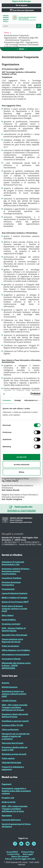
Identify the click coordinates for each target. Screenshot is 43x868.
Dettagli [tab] (18, 400)
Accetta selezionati (21, 464)
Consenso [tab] (7, 400)
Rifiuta (21, 472)
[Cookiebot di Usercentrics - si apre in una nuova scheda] (31, 394)
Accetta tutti (21, 457)
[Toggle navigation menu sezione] (21, 49)
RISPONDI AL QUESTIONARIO (22, 511)
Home (7, 33)
